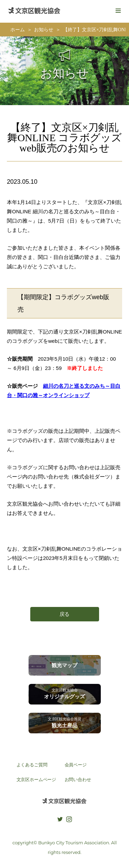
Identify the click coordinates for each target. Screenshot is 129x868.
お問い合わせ (78, 780)
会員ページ (76, 765)
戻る (65, 614)
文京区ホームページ (36, 780)
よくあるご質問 (32, 765)
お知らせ (44, 30)
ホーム (18, 30)
